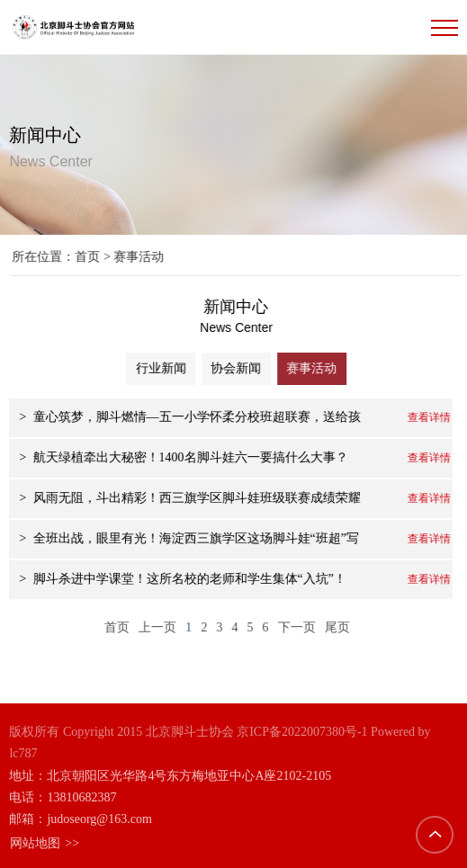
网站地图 (44, 841)
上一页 (156, 626)
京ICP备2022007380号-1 (302, 731)
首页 (93, 257)
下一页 (294, 626)
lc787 (23, 752)
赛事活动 (318, 368)
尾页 (335, 626)
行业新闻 (165, 368)
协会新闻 (241, 368)
